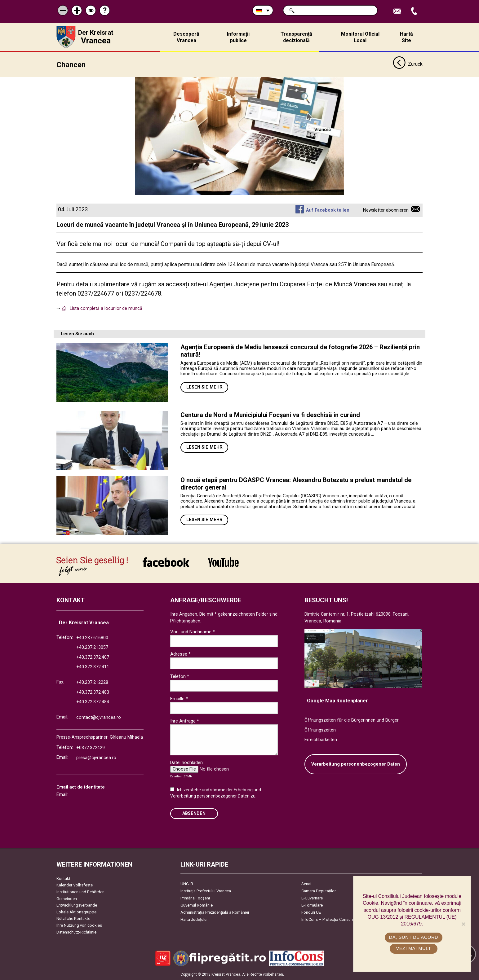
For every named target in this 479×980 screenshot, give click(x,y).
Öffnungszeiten (320, 730)
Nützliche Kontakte (73, 918)
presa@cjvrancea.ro (96, 758)
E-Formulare (312, 905)
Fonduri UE (311, 912)
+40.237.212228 (92, 682)
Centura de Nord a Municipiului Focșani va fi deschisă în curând (270, 415)
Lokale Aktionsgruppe (76, 912)
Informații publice (238, 37)
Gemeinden (67, 899)
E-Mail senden (398, 11)
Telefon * (180, 676)
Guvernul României (197, 905)
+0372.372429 (91, 748)
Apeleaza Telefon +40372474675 (415, 11)
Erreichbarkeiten (321, 740)
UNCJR (187, 884)
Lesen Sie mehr (204, 387)
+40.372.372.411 (93, 667)
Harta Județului (194, 919)
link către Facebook (166, 562)
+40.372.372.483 (93, 692)
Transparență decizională (296, 37)
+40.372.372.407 (93, 657)
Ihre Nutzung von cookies (79, 925)
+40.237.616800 (92, 638)
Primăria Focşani (195, 898)
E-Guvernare (312, 898)
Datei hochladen (186, 762)
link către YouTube (223, 562)
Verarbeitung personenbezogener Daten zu (213, 796)
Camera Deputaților (319, 891)
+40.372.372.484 (93, 702)
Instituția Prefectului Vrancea (206, 891)
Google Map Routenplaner (337, 701)
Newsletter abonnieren (386, 210)
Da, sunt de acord (414, 937)
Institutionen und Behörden (80, 892)
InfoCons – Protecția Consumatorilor (334, 919)
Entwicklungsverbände (77, 905)
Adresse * (180, 654)
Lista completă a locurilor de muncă (106, 308)
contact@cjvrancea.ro (99, 717)
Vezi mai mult (413, 948)
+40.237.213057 (92, 647)
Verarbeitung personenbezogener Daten (356, 764)
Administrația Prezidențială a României (215, 912)
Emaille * (179, 699)
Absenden (194, 813)
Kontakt (63, 879)
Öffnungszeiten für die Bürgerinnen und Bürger (352, 720)
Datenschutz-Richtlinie (76, 932)
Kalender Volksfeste (75, 885)
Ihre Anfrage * (185, 721)
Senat (306, 884)
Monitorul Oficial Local (360, 37)
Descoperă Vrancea (186, 37)
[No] (463, 924)
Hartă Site (406, 37)
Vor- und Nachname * (193, 632)
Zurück (408, 64)
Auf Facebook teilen (328, 210)
